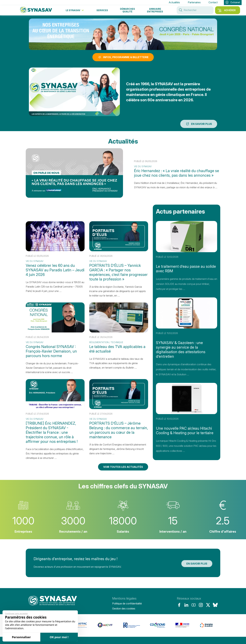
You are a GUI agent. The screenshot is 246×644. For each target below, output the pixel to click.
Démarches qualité (127, 10)
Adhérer (230, 10)
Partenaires (194, 2)
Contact (213, 2)
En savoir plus (199, 124)
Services (102, 10)
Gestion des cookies (124, 609)
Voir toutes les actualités (123, 467)
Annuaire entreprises (155, 10)
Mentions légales (124, 598)
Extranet (233, 3)
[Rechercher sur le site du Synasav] (181, 10)
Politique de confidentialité (127, 603)
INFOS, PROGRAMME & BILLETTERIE (123, 57)
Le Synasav (75, 10)
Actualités (174, 2)
